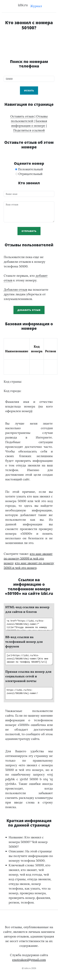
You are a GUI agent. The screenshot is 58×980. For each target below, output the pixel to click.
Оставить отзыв (22, 116)
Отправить (29, 231)
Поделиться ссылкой (29, 130)
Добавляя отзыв (15, 290)
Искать (29, 91)
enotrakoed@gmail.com (29, 960)
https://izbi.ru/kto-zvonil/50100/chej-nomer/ (29, 693)
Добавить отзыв (29, 310)
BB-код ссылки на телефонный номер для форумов (24, 642)
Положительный (29, 169)
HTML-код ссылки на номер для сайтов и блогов (27, 609)
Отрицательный (29, 174)
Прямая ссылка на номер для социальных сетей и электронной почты (28, 676)
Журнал (36, 6)
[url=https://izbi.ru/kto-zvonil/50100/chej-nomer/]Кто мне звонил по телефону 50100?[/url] (29, 659)
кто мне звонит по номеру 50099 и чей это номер (28, 558)
